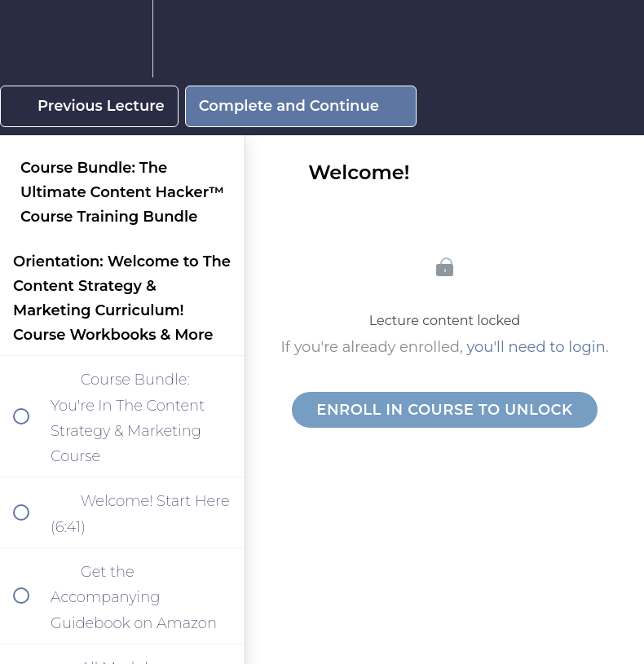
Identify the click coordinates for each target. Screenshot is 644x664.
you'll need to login (536, 347)
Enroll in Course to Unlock (444, 410)
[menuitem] (122, 39)
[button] (30, 39)
